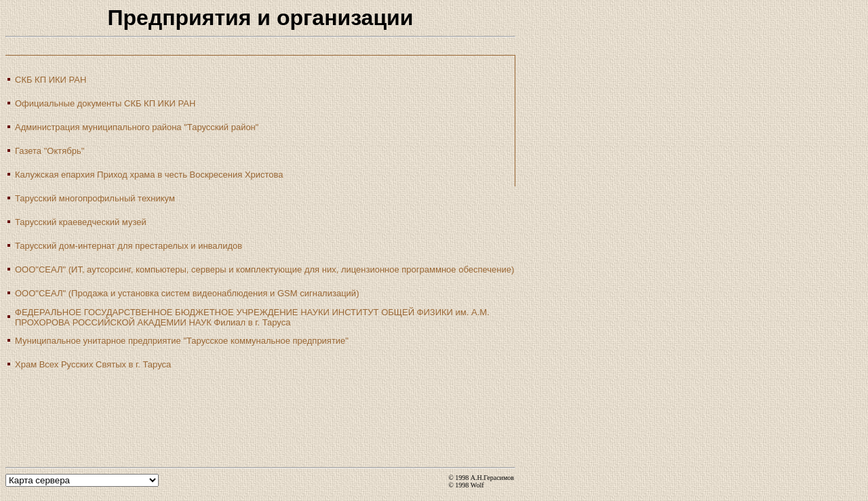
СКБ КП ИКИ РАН (51, 80)
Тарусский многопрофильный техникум (95, 198)
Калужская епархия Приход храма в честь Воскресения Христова (149, 175)
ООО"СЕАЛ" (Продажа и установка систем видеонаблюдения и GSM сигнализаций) (187, 293)
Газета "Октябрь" (50, 151)
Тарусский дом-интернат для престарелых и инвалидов (129, 246)
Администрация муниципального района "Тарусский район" (137, 127)
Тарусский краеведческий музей (81, 222)
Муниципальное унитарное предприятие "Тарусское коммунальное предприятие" (182, 341)
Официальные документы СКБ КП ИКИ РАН (105, 103)
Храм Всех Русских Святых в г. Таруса (93, 364)
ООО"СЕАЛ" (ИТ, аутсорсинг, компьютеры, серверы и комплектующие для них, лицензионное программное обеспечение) (264, 269)
